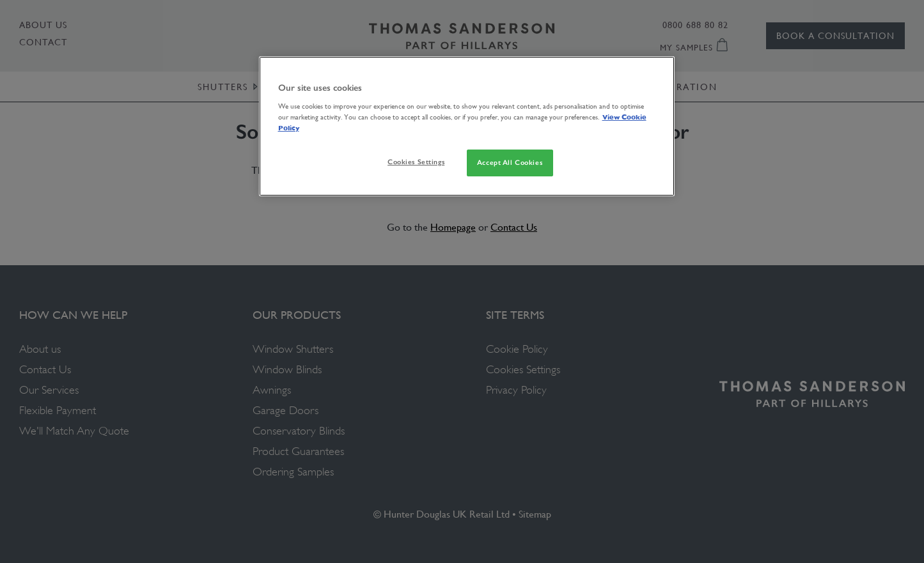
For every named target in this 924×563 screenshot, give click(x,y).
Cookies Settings (416, 162)
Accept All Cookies (510, 162)
